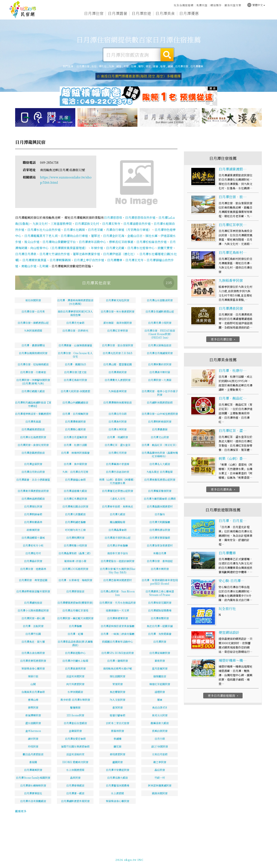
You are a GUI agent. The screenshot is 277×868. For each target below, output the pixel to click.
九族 (111, 66)
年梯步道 (97, 248)
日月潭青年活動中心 (92, 242)
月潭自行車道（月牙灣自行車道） (129, 230)
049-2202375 (205, 859)
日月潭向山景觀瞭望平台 (59, 242)
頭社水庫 (151, 236)
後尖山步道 (32, 242)
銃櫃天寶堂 (165, 248)
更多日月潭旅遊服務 (223, 696)
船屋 (163, 66)
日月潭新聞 (213, 14)
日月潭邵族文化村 (87, 224)
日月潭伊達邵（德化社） (120, 254)
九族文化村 (40, 224)
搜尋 (167, 55)
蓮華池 (95, 236)
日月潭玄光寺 (134, 260)
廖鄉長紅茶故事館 (121, 242)
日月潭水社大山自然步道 (44, 230)
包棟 (134, 66)
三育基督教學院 (61, 224)
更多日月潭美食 (223, 489)
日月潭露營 (118, 13)
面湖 (170, 66)
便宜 (148, 66)
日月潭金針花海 (114, 236)
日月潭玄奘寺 (111, 224)
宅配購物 (258, 16)
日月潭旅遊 (141, 13)
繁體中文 (256, 5)
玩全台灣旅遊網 (184, 5)
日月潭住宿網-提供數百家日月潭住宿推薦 (23, 10)
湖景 (119, 66)
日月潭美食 (165, 14)
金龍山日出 (135, 236)
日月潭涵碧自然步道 (137, 224)
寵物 (141, 66)
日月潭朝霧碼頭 (60, 260)
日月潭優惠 (189, 14)
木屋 (126, 66)
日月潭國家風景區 (34, 260)
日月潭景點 (237, 15)
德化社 (103, 66)
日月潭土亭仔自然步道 (89, 260)
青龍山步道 (29, 266)
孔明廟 (44, 266)
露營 (156, 66)
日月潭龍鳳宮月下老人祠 (41, 236)
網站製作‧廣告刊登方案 (226, 5)
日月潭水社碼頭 (74, 230)
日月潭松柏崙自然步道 (151, 242)
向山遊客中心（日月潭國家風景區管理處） (59, 248)
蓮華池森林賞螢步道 (86, 254)
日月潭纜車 (197, 66)
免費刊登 (202, 5)
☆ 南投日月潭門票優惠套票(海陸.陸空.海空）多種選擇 (138, 76)
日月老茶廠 (95, 230)
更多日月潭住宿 (223, 339)
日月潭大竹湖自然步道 (55, 254)
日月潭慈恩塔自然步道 (140, 217)
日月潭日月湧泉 (26, 254)
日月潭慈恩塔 (113, 217)
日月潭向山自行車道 (74, 236)
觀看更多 (21, 811)
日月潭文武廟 (115, 248)
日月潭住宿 (94, 13)
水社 (94, 66)
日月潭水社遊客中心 (141, 248)
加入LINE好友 (226, 859)
